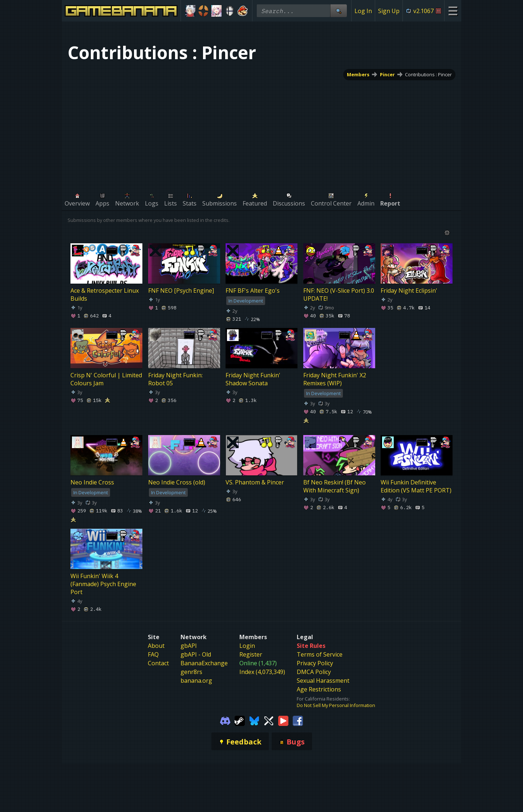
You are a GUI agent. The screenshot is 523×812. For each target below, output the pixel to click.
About (156, 646)
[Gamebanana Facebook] (298, 720)
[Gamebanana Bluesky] (254, 720)
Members (358, 74)
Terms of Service (320, 654)
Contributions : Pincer (428, 74)
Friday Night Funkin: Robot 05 (175, 379)
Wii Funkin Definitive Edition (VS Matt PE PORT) (416, 487)
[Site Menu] (453, 11)
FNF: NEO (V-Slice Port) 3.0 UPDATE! (339, 295)
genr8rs (191, 672)
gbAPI (189, 646)
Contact (158, 663)
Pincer (387, 74)
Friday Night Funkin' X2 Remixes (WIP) (335, 379)
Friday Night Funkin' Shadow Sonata (253, 379)
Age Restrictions (319, 689)
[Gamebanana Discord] (225, 720)
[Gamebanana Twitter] (269, 720)
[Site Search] (338, 11)
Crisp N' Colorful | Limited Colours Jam (106, 379)
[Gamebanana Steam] (240, 720)
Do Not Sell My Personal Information (336, 705)
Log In (363, 11)
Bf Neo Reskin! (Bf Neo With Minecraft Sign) (335, 487)
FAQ (153, 654)
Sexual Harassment (323, 681)
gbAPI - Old (196, 654)
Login (247, 646)
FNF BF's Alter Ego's (253, 291)
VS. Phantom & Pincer (255, 483)
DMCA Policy (314, 672)
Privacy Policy (315, 663)
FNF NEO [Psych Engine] (181, 291)
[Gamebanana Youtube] (283, 720)
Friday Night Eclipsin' (409, 291)
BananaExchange (204, 663)
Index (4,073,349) (262, 672)
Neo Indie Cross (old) (177, 483)
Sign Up (389, 11)
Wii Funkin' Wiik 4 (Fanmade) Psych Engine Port (103, 584)
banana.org (196, 681)
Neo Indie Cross (92, 483)
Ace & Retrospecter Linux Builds (105, 295)
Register (251, 654)
